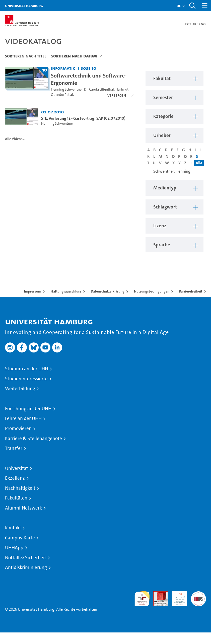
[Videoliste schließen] (120, 95)
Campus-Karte (20, 538)
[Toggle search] (192, 6)
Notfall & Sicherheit (26, 558)
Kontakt (13, 528)
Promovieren (18, 428)
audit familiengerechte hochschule (142, 599)
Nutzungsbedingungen (152, 291)
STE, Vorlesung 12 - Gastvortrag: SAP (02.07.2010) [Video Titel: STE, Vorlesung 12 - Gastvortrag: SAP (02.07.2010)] (83, 118)
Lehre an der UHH (23, 418)
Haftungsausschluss (66, 291)
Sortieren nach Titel (26, 56)
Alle (199, 163)
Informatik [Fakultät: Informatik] (63, 68)
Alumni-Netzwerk (23, 508)
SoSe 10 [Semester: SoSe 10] (89, 68)
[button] (179, 6)
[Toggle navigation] (205, 6)
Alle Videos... (15, 139)
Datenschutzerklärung (108, 291)
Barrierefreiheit (191, 291)
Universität (17, 468)
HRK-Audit (177, 597)
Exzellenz (15, 478)
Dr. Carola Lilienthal (99, 89)
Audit (158, 594)
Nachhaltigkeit (20, 488)
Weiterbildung (20, 389)
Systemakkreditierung (198, 594)
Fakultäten (16, 498)
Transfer (14, 448)
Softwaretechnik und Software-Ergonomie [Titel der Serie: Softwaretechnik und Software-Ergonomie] (89, 79)
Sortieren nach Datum (74, 56)
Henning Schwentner (67, 89)
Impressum (33, 291)
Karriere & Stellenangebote (33, 439)
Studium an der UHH (27, 369)
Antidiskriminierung (26, 567)
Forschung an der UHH (28, 409)
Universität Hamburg (24, 6)
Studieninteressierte (26, 379)
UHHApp (14, 548)
